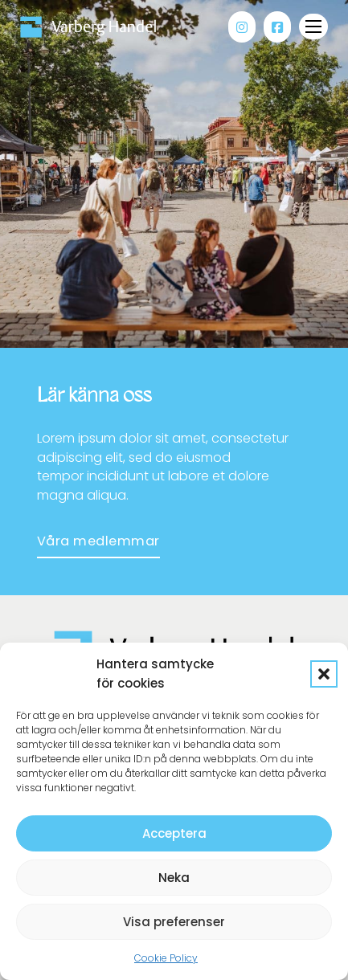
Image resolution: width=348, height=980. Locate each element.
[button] (324, 674)
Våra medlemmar (98, 541)
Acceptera (174, 833)
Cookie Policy (166, 958)
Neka (174, 878)
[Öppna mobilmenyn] (313, 27)
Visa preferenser (174, 922)
